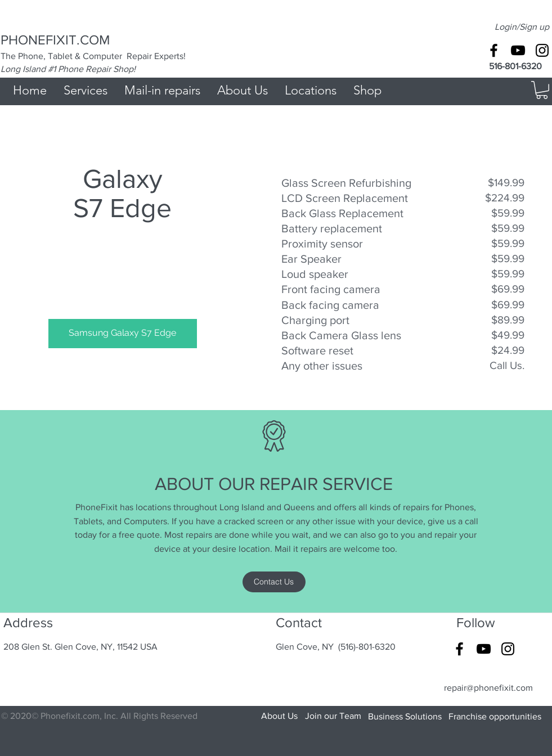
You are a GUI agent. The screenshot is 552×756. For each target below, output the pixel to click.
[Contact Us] (274, 582)
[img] (123, 286)
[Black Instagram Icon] (542, 50)
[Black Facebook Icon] (494, 50)
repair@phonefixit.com (488, 688)
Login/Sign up (522, 27)
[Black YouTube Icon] (518, 50)
